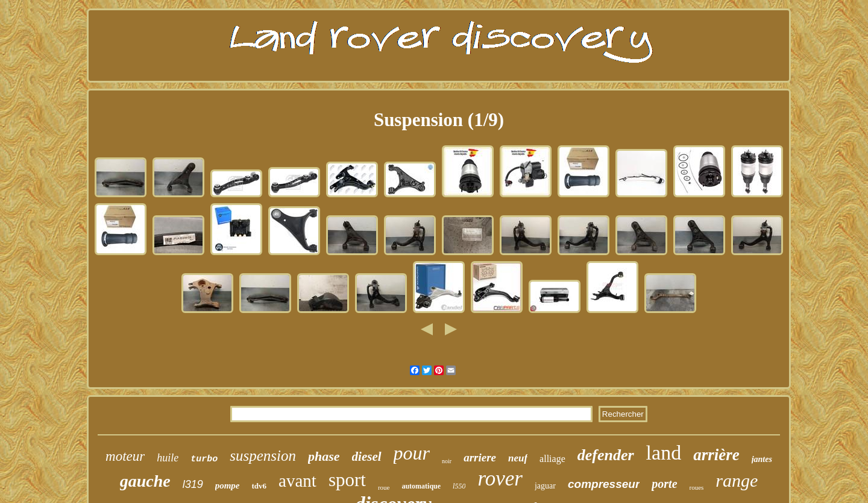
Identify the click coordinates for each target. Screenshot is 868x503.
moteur (125, 456)
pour (412, 453)
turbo (204, 459)
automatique (421, 486)
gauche (145, 481)
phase (324, 456)
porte (664, 484)
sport (347, 480)
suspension (263, 456)
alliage (552, 459)
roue (384, 487)
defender (606, 455)
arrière (716, 455)
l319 (193, 484)
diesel (367, 457)
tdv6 (259, 486)
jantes (762, 459)
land (664, 453)
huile (168, 458)
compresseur (604, 484)
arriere (480, 457)
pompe (228, 486)
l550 (459, 486)
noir (447, 461)
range (737, 480)
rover (500, 479)
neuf (518, 458)
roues (697, 487)
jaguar (545, 486)
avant (297, 481)
